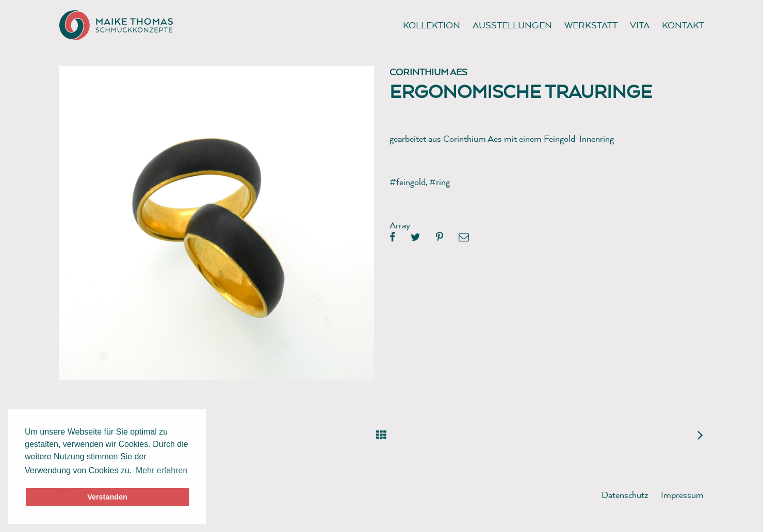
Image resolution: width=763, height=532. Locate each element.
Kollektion (432, 25)
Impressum (682, 495)
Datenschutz (625, 495)
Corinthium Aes (428, 72)
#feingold (408, 182)
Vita (640, 25)
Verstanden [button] (107, 497)
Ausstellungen (512, 25)
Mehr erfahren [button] (162, 470)
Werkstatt (591, 25)
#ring (440, 182)
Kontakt (683, 25)
